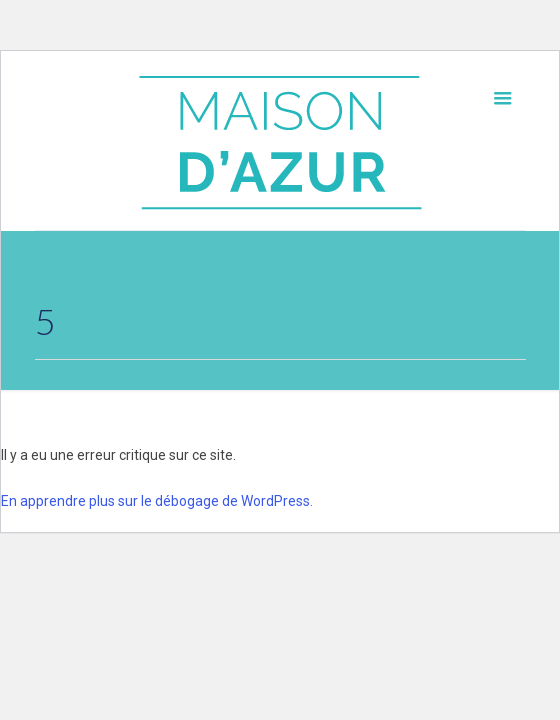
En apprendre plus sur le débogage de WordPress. (157, 501)
